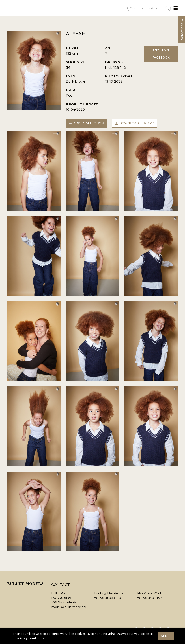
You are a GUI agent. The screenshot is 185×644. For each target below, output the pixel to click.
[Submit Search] (167, 8)
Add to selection (86, 123)
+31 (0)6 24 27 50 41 (150, 598)
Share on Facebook (161, 54)
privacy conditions (30, 638)
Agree (166, 636)
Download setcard (135, 123)
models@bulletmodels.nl (69, 607)
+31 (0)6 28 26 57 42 (108, 598)
